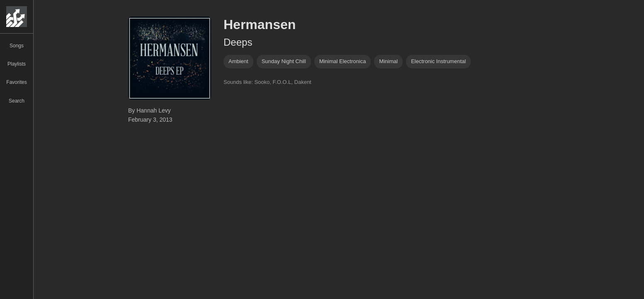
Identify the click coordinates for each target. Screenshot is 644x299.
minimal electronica (343, 61)
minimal (388, 61)
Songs (17, 46)
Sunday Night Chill (284, 61)
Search (17, 101)
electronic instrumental (438, 61)
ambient (238, 61)
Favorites (16, 82)
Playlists (17, 64)
